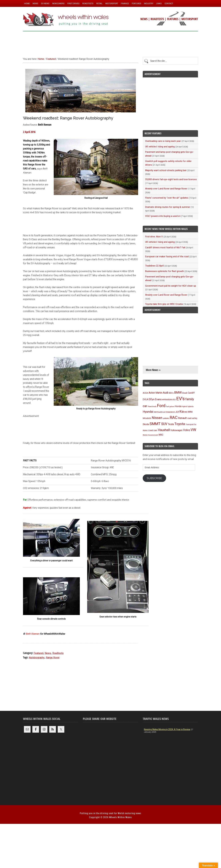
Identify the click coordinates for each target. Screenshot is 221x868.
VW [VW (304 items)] (193, 430)
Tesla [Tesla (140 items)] (171, 424)
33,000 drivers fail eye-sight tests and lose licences (171, 179)
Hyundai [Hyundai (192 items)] (148, 412)
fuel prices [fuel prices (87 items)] (170, 407)
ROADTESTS (157, 19)
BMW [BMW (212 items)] (178, 393)
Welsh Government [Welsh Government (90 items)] (150, 435)
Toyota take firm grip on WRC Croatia (164, 304)
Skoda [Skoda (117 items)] (146, 424)
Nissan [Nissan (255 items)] (157, 418)
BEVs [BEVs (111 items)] (171, 393)
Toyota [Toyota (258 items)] (180, 424)
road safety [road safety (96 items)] (192, 418)
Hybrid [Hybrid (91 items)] (185, 406)
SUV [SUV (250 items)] (164, 424)
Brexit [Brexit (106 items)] (185, 393)
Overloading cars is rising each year (163, 141)
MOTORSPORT (190, 19)
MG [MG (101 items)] (186, 412)
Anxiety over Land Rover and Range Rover (166, 189)
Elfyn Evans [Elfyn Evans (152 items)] (155, 399)
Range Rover (53, 658)
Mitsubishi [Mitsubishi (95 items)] (147, 418)
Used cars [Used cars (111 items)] (153, 430)
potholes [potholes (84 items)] (166, 418)
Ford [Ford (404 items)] (161, 406)
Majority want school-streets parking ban (166, 170)
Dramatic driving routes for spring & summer (168, 207)
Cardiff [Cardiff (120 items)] (191, 393)
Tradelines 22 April (154, 266)
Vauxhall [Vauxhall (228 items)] (164, 430)
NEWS (144, 19)
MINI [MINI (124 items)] (190, 412)
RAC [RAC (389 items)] (174, 417)
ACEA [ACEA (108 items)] (145, 393)
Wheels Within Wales (66, 20)
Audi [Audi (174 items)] (166, 393)
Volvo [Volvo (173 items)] (187, 430)
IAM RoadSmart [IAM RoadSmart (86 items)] (160, 412)
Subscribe (154, 478)
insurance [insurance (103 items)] (170, 412)
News (48, 653)
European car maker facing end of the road (167, 257)
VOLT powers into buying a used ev (163, 216)
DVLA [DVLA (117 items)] (145, 399)
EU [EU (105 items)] (174, 400)
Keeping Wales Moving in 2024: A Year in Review (167, 729)
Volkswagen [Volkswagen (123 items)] (176, 430)
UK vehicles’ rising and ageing (160, 147)
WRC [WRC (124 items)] (161, 435)
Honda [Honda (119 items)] (178, 406)
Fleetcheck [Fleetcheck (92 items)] (152, 406)
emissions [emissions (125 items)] (167, 399)
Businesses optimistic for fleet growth (165, 271)
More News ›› (153, 370)
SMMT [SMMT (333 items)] (155, 424)
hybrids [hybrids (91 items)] (191, 406)
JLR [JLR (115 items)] (177, 412)
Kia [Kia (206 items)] (182, 412)
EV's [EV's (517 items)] (181, 399)
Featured (39, 653)
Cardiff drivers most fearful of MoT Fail (165, 247)
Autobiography (37, 658)
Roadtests (58, 653)
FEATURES (173, 19)
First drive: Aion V (154, 237)
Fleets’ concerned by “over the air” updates (167, 198)
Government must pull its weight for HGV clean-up (171, 286)
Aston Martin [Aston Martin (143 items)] (155, 393)
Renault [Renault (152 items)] (182, 418)
